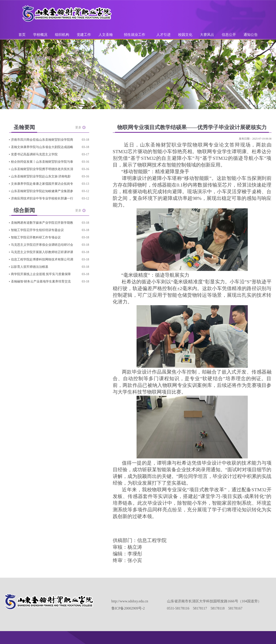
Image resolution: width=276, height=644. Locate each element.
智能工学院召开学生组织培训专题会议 (37, 230)
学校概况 (40, 35)
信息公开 (229, 35)
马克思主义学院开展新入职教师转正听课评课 (42, 252)
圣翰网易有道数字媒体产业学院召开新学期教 (42, 223)
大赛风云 (207, 35)
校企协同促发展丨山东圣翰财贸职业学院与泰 (42, 162)
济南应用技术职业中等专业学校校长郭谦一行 (42, 198)
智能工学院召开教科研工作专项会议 (36, 237)
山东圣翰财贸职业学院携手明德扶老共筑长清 (42, 169)
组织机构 (62, 35)
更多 (78, 127)
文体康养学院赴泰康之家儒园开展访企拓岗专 (42, 184)
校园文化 (185, 35)
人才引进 (163, 35)
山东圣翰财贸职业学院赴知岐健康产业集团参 (42, 191)
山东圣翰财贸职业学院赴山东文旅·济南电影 (41, 176)
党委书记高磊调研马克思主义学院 (34, 154)
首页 (22, 35)
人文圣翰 (106, 35)
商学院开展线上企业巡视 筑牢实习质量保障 (41, 274)
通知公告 (251, 35)
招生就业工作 (135, 35)
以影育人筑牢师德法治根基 (30, 267)
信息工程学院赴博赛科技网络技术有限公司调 (42, 259)
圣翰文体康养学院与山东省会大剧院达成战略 (42, 147)
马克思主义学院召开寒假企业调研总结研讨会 (42, 245)
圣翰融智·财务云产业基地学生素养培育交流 (41, 281)
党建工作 (84, 35)
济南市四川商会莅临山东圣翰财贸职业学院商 (42, 140)
